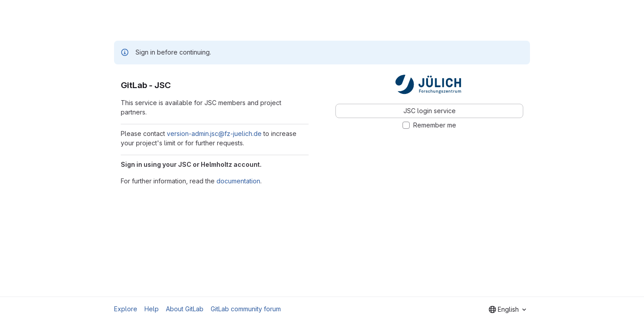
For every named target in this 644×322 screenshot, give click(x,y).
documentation (238, 181)
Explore (126, 309)
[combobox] (507, 309)
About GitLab (185, 309)
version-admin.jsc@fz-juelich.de (214, 133)
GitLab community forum (246, 309)
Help (152, 309)
